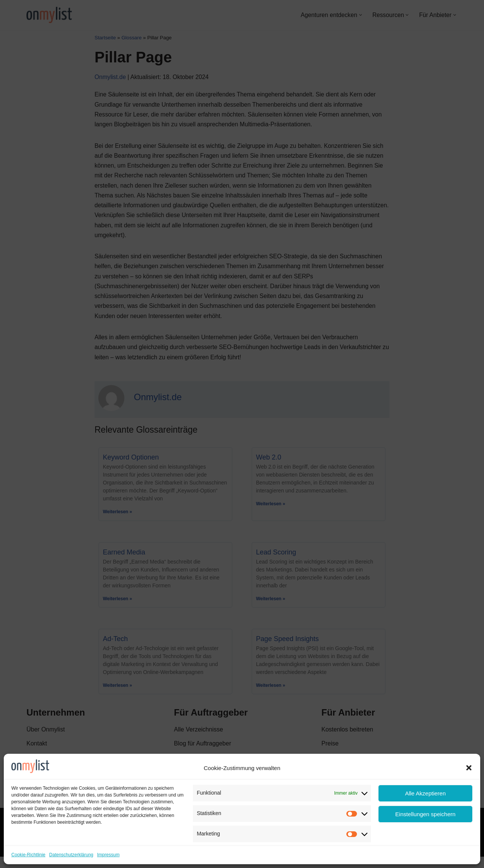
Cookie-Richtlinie (28, 855)
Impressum (108, 855)
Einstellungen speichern (425, 814)
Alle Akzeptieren (425, 793)
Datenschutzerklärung (71, 855)
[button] (469, 768)
